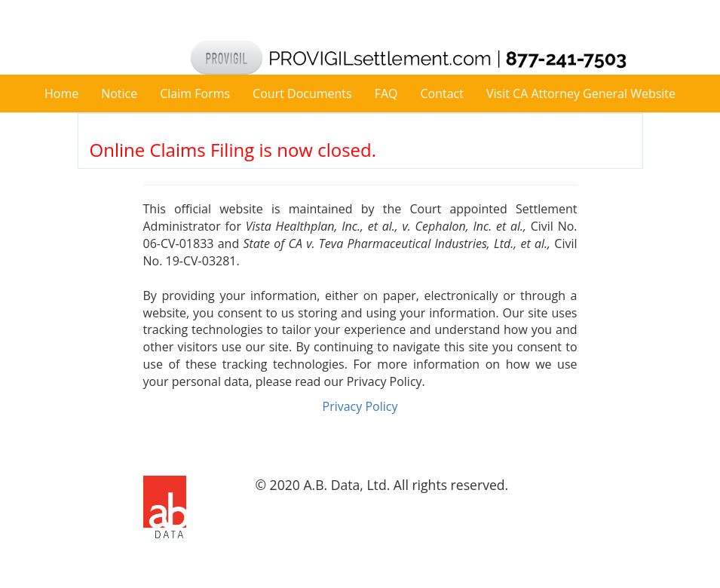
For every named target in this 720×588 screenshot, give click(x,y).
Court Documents (302, 93)
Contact (442, 93)
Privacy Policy (360, 406)
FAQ (386, 93)
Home (61, 93)
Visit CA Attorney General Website (581, 93)
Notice (119, 93)
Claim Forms (195, 93)
